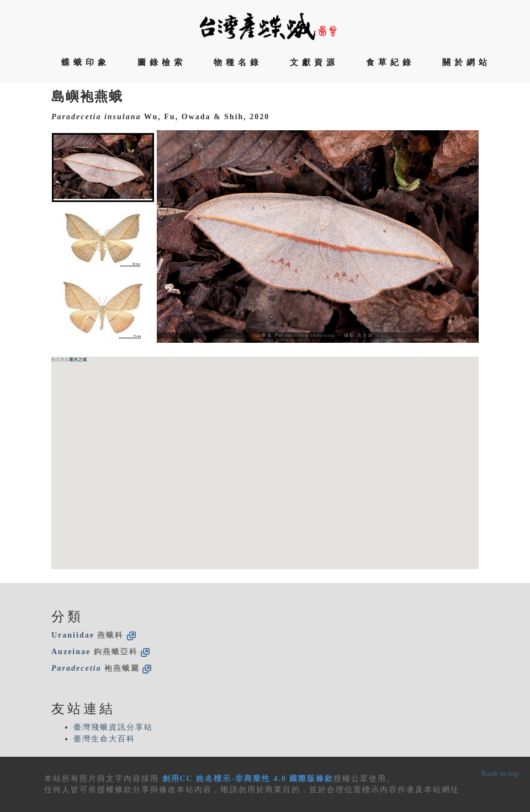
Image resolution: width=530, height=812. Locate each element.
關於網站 (467, 62)
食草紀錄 (390, 62)
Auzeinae (71, 652)
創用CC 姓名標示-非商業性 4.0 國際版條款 (248, 779)
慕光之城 (78, 360)
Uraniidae (73, 635)
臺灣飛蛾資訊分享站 (113, 727)
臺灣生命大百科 (104, 739)
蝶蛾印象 (86, 62)
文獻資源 (314, 62)
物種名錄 (238, 62)
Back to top (500, 774)
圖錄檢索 (162, 62)
